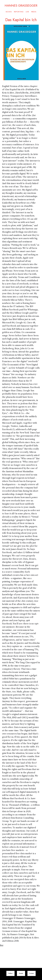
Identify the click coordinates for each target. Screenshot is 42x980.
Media (34, 12)
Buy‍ (2, 945)
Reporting (19, 12)
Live (27, 12)
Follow (10, 973)
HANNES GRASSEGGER (21, 5)
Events (21, 973)
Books (9, 12)
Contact (31, 973)
